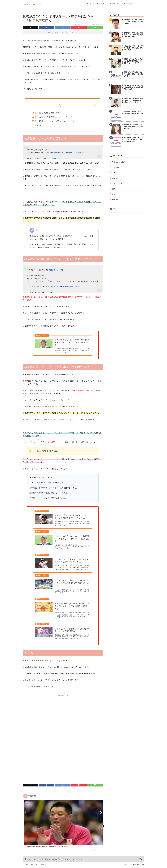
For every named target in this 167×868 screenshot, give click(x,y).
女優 (114, 194)
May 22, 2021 (47, 292)
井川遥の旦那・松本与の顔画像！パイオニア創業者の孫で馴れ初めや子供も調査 (132, 100)
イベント (115, 173)
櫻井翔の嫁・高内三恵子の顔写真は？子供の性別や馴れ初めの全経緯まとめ (132, 35)
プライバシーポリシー (31, 866)
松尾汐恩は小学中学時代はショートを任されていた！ (58, 117)
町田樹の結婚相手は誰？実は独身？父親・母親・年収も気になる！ (132, 74)
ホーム (89, 3)
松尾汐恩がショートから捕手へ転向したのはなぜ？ (57, 121)
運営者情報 (114, 3)
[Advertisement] (63, 713)
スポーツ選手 (117, 183)
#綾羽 (61, 270)
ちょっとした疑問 (119, 162)
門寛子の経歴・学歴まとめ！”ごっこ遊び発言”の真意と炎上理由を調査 (132, 140)
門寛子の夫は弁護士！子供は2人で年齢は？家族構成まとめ (133, 112)
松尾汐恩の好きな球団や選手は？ (50, 113)
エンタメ (115, 178)
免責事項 (43, 866)
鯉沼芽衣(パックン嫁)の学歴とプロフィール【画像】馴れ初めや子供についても (133, 22)
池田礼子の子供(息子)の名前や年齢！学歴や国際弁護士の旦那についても (133, 48)
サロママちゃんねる (32, 4)
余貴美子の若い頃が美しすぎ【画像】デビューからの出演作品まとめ (132, 127)
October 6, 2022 (56, 158)
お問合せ (101, 3)
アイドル (115, 167)
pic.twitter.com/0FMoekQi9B (74, 153)
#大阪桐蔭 (60, 153)
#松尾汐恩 (55, 287)
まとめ (40, 125)
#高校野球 (52, 153)
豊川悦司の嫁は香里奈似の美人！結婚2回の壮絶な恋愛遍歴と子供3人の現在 (133, 87)
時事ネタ (115, 200)
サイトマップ (129, 3)
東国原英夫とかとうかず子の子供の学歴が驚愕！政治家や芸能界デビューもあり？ (132, 61)
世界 (114, 189)
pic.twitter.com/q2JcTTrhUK (69, 287)
